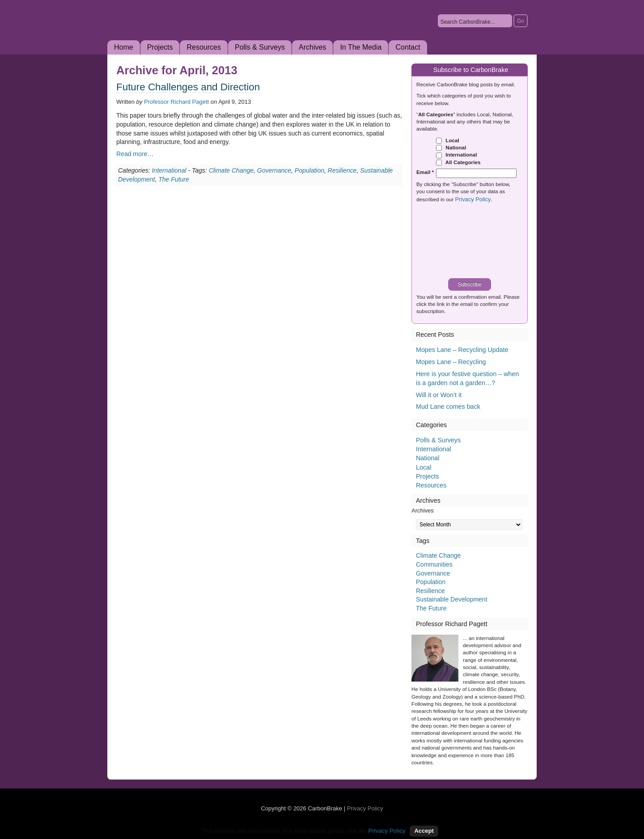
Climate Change (231, 170)
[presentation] (473, 242)
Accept (424, 831)
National (451, 148)
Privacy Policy (473, 199)
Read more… (135, 154)
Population (309, 170)
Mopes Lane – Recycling (451, 362)
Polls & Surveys (260, 47)
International (169, 170)
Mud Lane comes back (448, 407)
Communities (434, 564)
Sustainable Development (452, 599)
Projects (160, 47)
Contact (408, 47)
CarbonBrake (206, 33)
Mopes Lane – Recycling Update (462, 350)
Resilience (342, 170)
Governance (274, 170)
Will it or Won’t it (439, 395)
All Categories (458, 162)
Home (124, 47)
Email (425, 172)
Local (448, 140)
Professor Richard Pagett (176, 102)
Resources (203, 47)
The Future (174, 179)
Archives (312, 47)
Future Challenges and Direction (188, 87)
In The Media (361, 47)
